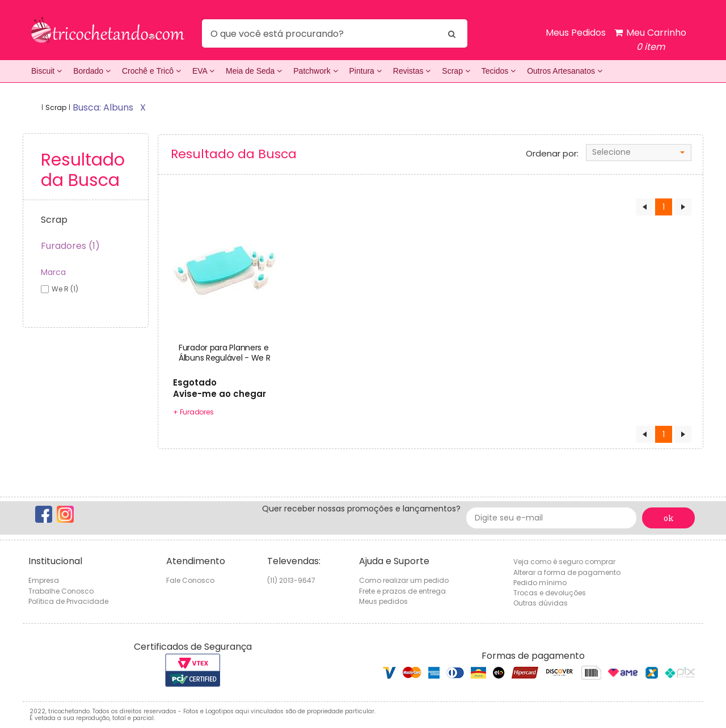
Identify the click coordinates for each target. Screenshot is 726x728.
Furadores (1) (70, 246)
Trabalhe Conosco (61, 591)
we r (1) (65, 289)
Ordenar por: (552, 154)
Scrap (456, 71)
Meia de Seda (254, 71)
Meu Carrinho (650, 40)
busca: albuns (103, 107)
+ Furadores (193, 412)
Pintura (366, 71)
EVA (203, 71)
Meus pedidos (383, 601)
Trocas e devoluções (550, 593)
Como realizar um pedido (404, 580)
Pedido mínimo (540, 583)
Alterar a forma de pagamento (567, 572)
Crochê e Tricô (151, 71)
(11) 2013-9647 (291, 580)
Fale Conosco (190, 580)
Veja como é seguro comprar (564, 562)
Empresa (44, 580)
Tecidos (499, 71)
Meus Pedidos (576, 33)
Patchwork (315, 71)
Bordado (92, 71)
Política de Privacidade (68, 601)
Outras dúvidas (541, 603)
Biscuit (47, 71)
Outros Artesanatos (565, 71)
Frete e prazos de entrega (402, 591)
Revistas (412, 71)
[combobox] (639, 153)
